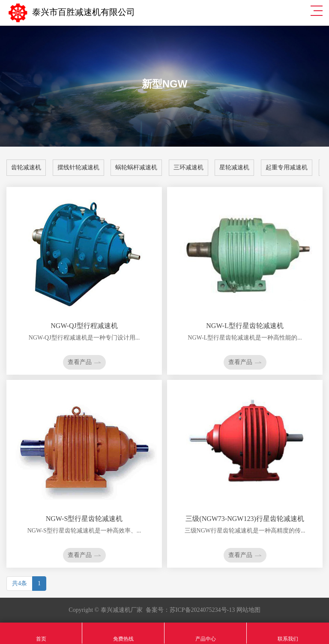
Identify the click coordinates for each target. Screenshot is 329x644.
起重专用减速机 (287, 167)
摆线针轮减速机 (78, 167)
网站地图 (248, 610)
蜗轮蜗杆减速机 (136, 167)
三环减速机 (188, 167)
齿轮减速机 (26, 167)
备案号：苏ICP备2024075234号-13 (190, 610)
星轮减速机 (234, 167)
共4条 (19, 583)
